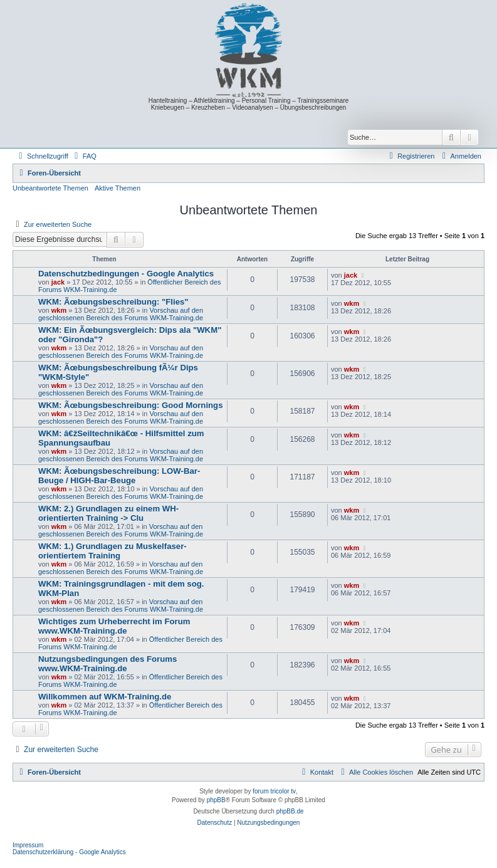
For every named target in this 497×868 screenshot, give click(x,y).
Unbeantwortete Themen (50, 188)
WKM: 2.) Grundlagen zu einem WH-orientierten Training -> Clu (108, 513)
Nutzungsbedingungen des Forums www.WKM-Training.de (107, 664)
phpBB (216, 800)
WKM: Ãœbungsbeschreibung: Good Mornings (130, 405)
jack (58, 282)
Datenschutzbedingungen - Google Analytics (126, 274)
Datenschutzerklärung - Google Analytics (69, 852)
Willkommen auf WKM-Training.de (105, 697)
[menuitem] (84, 156)
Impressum (28, 845)
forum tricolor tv (274, 791)
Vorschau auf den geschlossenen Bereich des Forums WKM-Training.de (121, 314)
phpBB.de (290, 811)
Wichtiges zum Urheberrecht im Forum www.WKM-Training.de (114, 626)
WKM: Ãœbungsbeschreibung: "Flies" (113, 302)
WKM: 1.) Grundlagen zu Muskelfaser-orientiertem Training (112, 551)
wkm (59, 310)
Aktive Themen (118, 188)
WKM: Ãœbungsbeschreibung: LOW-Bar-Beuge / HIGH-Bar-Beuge (119, 476)
